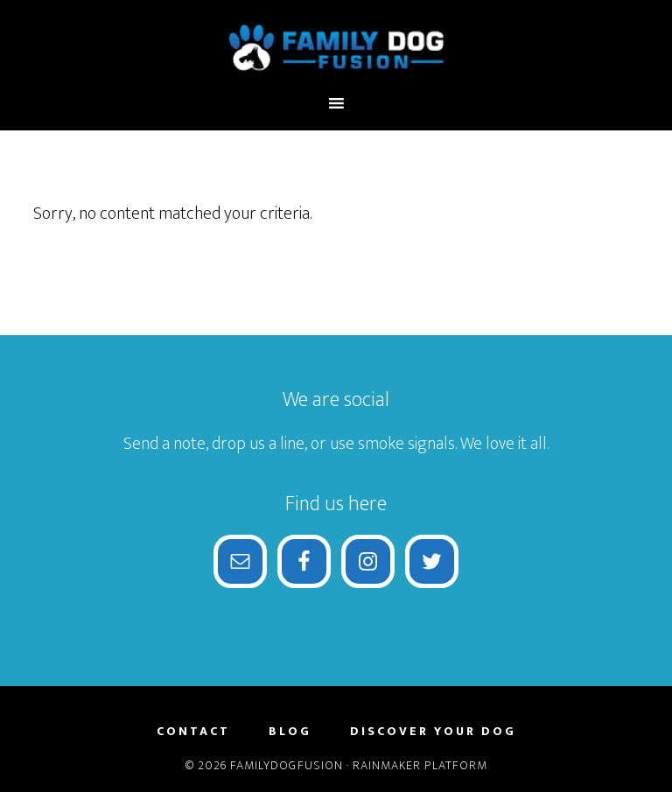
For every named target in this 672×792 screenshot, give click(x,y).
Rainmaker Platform (420, 765)
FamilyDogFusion (336, 46)
